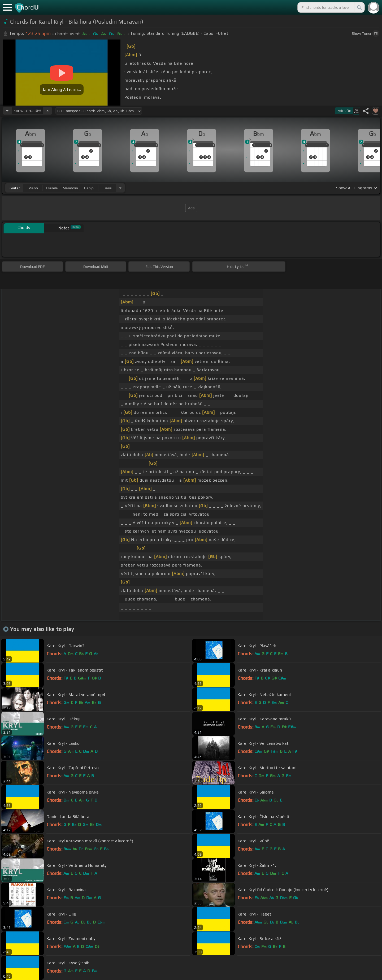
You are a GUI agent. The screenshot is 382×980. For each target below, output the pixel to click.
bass (108, 188)
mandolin (70, 188)
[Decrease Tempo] (7, 111)
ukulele (52, 188)
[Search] (359, 7)
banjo (89, 188)
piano (33, 188)
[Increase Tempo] (48, 111)
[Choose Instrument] (120, 188)
